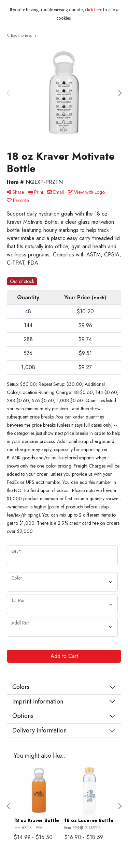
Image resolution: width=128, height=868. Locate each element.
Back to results (22, 35)
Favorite (18, 200)
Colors (21, 687)
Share (15, 192)
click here (94, 10)
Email (55, 192)
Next (119, 93)
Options (23, 716)
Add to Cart (64, 656)
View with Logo (86, 192)
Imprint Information (38, 701)
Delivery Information (39, 730)
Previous (9, 93)
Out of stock (22, 281)
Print (35, 192)
